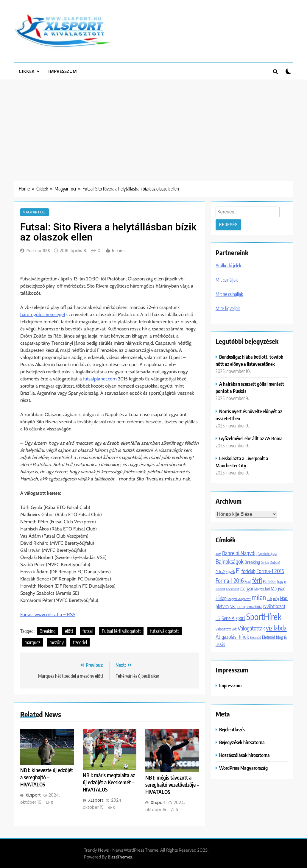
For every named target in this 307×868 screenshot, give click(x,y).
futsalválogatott (165, 631)
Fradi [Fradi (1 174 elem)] (248, 581)
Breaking (48, 631)
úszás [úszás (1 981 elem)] (220, 644)
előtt (69, 631)
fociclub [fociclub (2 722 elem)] (248, 571)
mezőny (57, 642)
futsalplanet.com (100, 379)
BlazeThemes (120, 857)
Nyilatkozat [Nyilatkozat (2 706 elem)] (274, 606)
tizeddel (80, 642)
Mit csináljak (227, 280)
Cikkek (27, 71)
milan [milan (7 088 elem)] (259, 597)
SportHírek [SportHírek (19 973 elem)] (264, 616)
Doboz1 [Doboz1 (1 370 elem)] (275, 562)
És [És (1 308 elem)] (286, 637)
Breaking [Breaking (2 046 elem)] (252, 562)
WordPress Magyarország (243, 768)
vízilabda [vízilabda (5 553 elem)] (276, 628)
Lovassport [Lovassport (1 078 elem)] (233, 589)
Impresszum (63, 71)
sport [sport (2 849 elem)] (240, 618)
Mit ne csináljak (229, 294)
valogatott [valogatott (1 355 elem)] (223, 629)
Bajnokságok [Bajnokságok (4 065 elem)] (230, 561)
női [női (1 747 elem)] (218, 618)
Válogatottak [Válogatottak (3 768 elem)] (251, 628)
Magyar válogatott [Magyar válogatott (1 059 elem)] (239, 599)
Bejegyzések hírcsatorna (242, 742)
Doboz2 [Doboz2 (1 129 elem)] (220, 572)
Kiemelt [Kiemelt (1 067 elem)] (220, 589)
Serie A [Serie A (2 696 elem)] (228, 618)
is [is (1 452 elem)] (285, 581)
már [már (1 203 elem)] (269, 599)
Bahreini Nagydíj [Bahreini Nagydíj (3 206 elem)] (239, 553)
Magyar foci (35, 212)
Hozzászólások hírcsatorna (244, 755)
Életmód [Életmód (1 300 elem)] (255, 637)
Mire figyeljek (228, 308)
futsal (88, 631)
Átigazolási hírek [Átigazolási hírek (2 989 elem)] (232, 637)
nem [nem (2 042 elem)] (241, 606)
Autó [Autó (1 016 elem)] (218, 554)
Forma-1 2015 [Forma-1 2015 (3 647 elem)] (270, 571)
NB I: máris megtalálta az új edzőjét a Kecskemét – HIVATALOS (109, 782)
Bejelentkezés (232, 729)
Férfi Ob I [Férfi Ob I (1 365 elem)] (270, 581)
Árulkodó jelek (228, 266)
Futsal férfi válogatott (121, 631)
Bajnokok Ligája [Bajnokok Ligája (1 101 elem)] (267, 554)
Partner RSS (38, 251)
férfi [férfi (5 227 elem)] (257, 580)
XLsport (33, 795)
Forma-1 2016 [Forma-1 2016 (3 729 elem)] (230, 581)
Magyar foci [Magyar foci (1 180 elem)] (262, 589)
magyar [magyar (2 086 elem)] (247, 588)
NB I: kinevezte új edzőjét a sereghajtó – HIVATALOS (47, 777)
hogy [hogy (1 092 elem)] (280, 581)
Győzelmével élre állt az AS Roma (251, 438)
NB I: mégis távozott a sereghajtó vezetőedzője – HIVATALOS (172, 785)
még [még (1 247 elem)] (276, 599)
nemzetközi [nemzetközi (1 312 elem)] (254, 607)
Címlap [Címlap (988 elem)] (265, 562)
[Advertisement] (153, 124)
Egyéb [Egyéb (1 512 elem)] (230, 571)
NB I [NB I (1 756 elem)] (233, 606)
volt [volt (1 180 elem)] (234, 629)
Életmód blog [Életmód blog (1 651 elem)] (273, 637)
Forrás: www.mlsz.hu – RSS (48, 615)
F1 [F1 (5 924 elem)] (238, 570)
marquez (32, 642)
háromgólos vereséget (43, 314)
